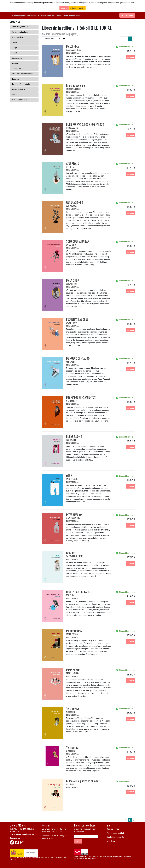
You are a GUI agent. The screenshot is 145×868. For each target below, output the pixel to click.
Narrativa (15, 79)
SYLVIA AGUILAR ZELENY (74, 556)
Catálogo (42, 15)
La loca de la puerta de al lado (82, 781)
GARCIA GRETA (71, 245)
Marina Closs (70, 712)
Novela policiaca (18, 89)
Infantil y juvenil (18, 69)
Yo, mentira (72, 747)
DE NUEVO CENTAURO (78, 358)
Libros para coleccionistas (22, 74)
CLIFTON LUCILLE (72, 206)
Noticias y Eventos (55, 15)
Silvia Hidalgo (71, 751)
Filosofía (15, 53)
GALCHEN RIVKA (72, 323)
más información (77, 8)
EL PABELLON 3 (74, 436)
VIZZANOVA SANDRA (73, 518)
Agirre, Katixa (71, 362)
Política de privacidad (115, 833)
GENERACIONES (74, 202)
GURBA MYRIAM (72, 284)
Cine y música (17, 37)
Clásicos (15, 42)
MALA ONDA (73, 280)
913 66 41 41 (15, 832)
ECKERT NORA (71, 595)
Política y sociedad (19, 100)
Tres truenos (73, 708)
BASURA (71, 553)
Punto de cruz (73, 670)
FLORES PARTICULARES (79, 592)
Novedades (32, 15)
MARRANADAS (74, 631)
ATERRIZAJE (72, 163)
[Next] (133, 39)
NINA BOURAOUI (72, 401)
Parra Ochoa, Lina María (74, 89)
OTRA (69, 476)
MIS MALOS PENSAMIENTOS (81, 397)
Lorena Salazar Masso (73, 50)
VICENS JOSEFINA (72, 128)
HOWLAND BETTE (72, 440)
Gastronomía (17, 58)
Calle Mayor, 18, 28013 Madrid (22, 829)
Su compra (127, 15)
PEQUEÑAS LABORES (77, 319)
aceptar (64, 8)
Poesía (14, 95)
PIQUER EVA (70, 167)
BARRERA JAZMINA (72, 673)
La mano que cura (76, 85)
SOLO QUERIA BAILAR (78, 241)
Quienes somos (113, 829)
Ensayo (14, 48)
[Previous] (122, 39)
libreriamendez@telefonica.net (22, 834)
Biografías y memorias (21, 27)
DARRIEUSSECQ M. (72, 634)
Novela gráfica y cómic (21, 84)
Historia (15, 63)
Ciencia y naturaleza (20, 32)
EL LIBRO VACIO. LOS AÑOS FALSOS (85, 124)
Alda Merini (70, 784)
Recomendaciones (18, 15)
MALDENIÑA (72, 46)
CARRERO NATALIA (72, 479)
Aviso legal (111, 841)
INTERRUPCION (74, 515)
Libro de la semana (72, 15)
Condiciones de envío (115, 837)
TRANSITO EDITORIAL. (72, 53)
